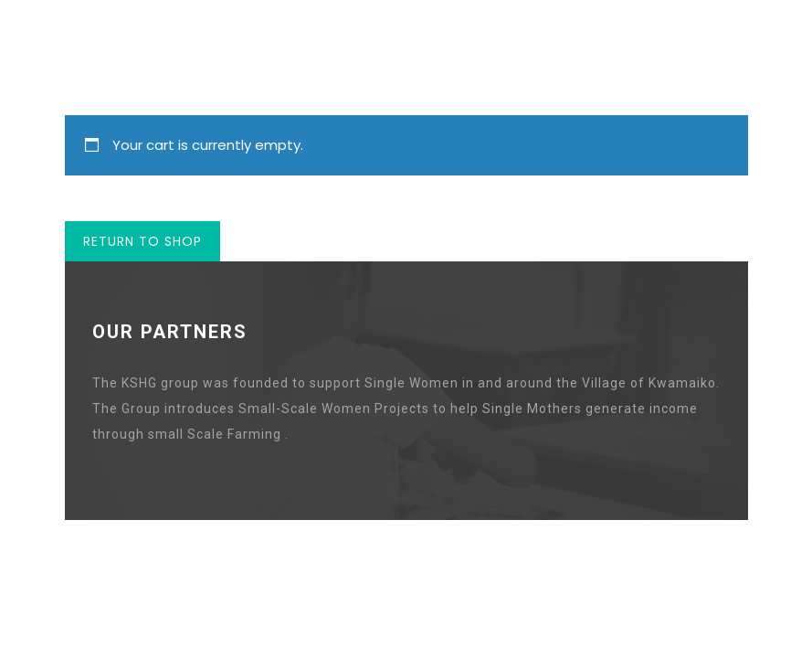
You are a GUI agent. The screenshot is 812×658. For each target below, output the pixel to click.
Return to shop (142, 241)
